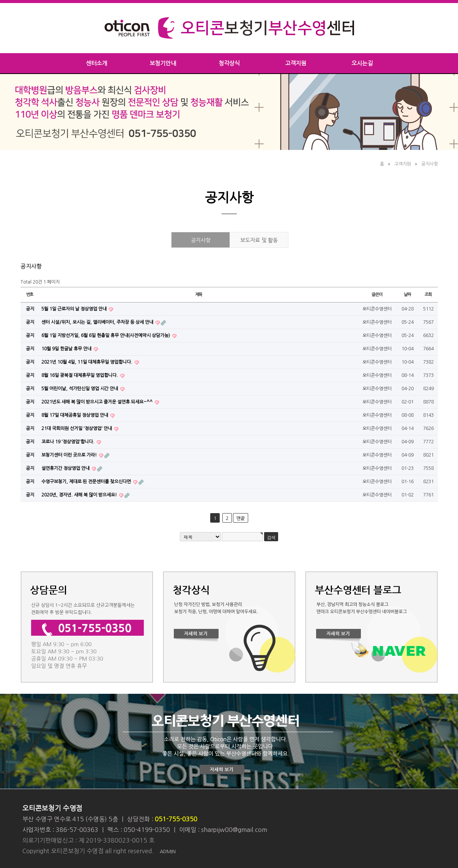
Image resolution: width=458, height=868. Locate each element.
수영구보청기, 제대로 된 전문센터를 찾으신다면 (87, 482)
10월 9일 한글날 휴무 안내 (67, 349)
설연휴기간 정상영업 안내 (66, 468)
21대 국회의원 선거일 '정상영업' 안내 (77, 428)
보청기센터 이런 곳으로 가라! (70, 455)
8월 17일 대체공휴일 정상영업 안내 (75, 415)
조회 (428, 295)
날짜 (408, 295)
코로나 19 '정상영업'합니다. (68, 442)
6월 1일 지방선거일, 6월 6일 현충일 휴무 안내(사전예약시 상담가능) (106, 336)
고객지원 (296, 63)
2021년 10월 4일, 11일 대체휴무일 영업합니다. (87, 362)
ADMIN (168, 851)
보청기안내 (163, 63)
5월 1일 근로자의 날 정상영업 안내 (75, 309)
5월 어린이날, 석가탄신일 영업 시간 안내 (80, 389)
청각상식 (229, 63)
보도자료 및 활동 (259, 240)
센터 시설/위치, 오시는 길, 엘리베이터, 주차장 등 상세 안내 (98, 322)
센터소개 (96, 63)
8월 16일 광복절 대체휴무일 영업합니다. (80, 375)
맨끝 (241, 518)
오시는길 (362, 63)
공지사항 (430, 164)
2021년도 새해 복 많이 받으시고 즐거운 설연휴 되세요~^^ (98, 402)
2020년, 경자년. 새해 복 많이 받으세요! (80, 495)
